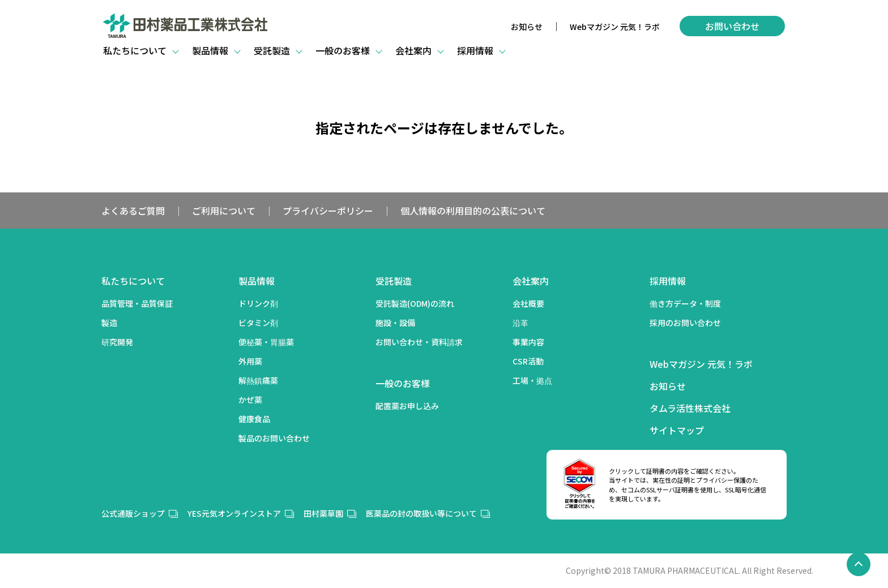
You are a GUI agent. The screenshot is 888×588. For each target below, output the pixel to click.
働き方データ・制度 (685, 303)
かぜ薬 (250, 400)
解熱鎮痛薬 (258, 380)
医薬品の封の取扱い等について (421, 513)
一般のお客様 (403, 383)
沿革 (520, 323)
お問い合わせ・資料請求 (419, 342)
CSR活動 (528, 361)
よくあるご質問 (133, 211)
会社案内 (531, 281)
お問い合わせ (732, 26)
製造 (109, 323)
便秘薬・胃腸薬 (266, 342)
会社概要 (528, 303)
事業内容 (528, 342)
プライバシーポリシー (328, 211)
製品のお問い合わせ (274, 438)
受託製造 (394, 281)
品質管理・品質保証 (137, 303)
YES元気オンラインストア (234, 513)
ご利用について (224, 211)
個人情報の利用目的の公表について (473, 211)
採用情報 (668, 281)
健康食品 (254, 419)
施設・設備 (395, 323)
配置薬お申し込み (407, 406)
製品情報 (257, 281)
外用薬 (250, 361)
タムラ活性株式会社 (690, 408)
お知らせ (527, 27)
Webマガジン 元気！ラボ (615, 27)
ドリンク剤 (258, 303)
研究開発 (117, 342)
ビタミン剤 (258, 323)
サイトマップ (677, 430)
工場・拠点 (532, 380)
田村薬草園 (323, 513)
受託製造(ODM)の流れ (415, 303)
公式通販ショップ (133, 513)
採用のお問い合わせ (685, 323)
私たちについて (133, 281)
